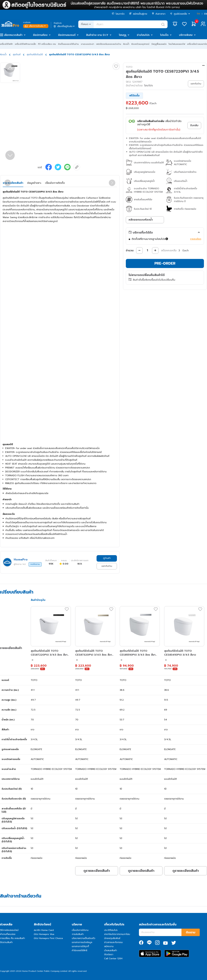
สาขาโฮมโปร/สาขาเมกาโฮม (117, 934)
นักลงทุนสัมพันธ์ (112, 938)
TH (198, 14)
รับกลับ (194, 125)
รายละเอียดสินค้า (13, 183)
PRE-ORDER (165, 263)
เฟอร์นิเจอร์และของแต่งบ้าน (109, 44)
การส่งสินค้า (78, 934)
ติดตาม (191, 932)
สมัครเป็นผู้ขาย (138, 14)
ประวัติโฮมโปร (111, 930)
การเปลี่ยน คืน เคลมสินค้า (12, 938)
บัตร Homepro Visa (44, 934)
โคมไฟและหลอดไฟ (177, 44)
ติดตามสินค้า (6, 942)
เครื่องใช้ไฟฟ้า (6, 44)
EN (206, 14)
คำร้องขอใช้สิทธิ (80, 950)
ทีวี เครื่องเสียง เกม (47, 44)
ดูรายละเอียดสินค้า (97, 871)
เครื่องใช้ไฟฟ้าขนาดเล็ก (25, 44)
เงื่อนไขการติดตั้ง (55, 183)
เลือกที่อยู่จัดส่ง (64, 26)
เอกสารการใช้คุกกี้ (80, 946)
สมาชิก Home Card (44, 930)
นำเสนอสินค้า (111, 950)
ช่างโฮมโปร (143, 35)
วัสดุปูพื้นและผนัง (159, 44)
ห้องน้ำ (126, 44)
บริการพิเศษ (186, 35)
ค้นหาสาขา (159, 14)
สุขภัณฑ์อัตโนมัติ (35, 55)
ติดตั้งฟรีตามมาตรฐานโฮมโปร (150, 239)
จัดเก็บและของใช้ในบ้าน (68, 44)
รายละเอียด (196, 239)
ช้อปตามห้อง (40, 35)
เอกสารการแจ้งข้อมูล (82, 942)
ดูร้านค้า (107, 558)
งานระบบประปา (87, 44)
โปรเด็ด (164, 35)
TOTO (129, 67)
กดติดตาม (35, 564)
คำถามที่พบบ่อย (8, 934)
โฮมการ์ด (118, 14)
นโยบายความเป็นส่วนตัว (84, 938)
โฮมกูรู (123, 35)
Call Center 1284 (113, 959)
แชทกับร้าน (107, 566)
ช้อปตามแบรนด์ (67, 35)
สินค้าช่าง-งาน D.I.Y (97, 35)
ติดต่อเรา (109, 954)
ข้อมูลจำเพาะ (34, 183)
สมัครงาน (109, 946)
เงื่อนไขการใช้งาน (80, 930)
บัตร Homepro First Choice (48, 938)
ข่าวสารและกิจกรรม (113, 942)
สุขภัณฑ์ (17, 55)
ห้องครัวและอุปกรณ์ (140, 44)
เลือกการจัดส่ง (35, 26)
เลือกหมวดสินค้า (13, 35)
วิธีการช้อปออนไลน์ (9, 930)
